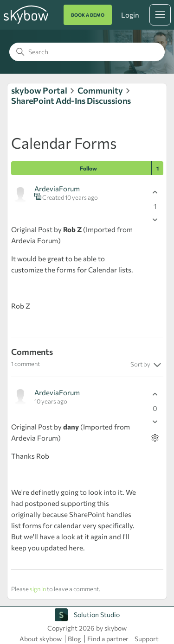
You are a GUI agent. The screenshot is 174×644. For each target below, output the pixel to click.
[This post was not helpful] (155, 220)
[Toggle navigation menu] (160, 15)
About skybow (41, 639)
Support (147, 639)
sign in (38, 589)
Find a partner (108, 639)
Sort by (147, 365)
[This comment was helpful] (155, 395)
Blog (74, 639)
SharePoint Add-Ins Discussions (71, 101)
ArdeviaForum (57, 189)
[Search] (87, 52)
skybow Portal (39, 90)
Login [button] (130, 15)
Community (100, 90)
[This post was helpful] (155, 193)
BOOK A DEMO (88, 15)
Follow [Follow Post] (88, 168)
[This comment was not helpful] (155, 422)
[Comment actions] (155, 438)
